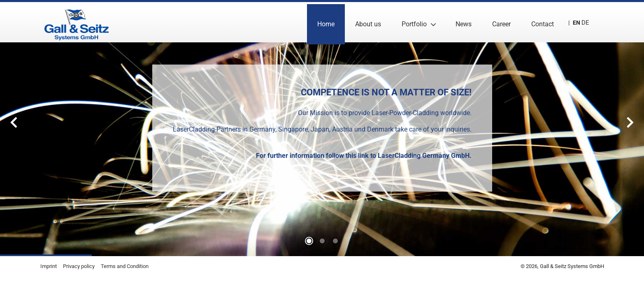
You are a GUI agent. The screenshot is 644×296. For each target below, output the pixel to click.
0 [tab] (309, 241)
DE (583, 22)
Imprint (49, 266)
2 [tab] (335, 241)
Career (497, 22)
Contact (538, 22)
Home (321, 22)
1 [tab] (322, 241)
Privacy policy (79, 266)
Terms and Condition (125, 266)
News (459, 22)
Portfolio (410, 22)
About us (364, 22)
